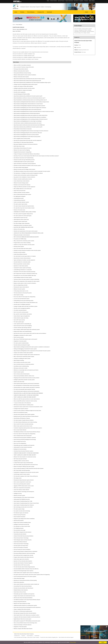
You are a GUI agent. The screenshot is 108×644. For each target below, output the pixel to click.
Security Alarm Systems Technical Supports (23, 563)
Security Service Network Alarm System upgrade (24, 414)
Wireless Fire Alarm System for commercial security (25, 457)
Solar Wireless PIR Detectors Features (22, 418)
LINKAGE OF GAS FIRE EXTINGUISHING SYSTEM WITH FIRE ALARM (28, 233)
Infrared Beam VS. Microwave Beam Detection (23, 142)
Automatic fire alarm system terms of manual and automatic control (28, 407)
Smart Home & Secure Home (20, 592)
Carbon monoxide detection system (21, 202)
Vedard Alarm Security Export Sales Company (36, 7)
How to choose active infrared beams (22, 374)
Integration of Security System (20, 627)
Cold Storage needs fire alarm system (22, 474)
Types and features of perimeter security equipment (25, 164)
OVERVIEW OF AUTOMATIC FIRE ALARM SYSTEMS (25, 212)
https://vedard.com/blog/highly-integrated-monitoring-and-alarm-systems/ (29, 106)
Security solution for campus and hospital (23, 90)
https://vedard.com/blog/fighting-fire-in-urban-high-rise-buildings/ (28, 121)
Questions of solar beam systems (21, 266)
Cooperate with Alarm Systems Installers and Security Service (27, 617)
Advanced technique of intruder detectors (23, 625)
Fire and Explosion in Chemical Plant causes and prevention (27, 385)
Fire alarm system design (19, 509)
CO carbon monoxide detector (20, 310)
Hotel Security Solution (19, 521)
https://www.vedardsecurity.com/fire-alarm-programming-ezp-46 (27, 81)
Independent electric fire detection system (23, 225)
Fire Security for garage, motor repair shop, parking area (26, 476)
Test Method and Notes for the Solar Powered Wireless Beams (27, 432)
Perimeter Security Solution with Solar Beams (23, 588)
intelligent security (18, 494)
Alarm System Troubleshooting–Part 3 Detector (24, 505)
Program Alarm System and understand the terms (24, 596)
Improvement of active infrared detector (22, 258)
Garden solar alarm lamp (19, 382)
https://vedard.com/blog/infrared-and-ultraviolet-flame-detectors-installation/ (30, 117)
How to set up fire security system (21, 312)
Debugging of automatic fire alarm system (23, 335)
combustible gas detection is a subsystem (23, 270)
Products (22, 12)
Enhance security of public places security (23, 179)
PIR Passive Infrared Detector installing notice (24, 405)
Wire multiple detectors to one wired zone (23, 189)
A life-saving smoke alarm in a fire (21, 291)
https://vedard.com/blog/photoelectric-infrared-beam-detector (27, 113)
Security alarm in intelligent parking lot (22, 304)
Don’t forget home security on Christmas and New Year (25, 274)
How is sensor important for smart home (22, 482)
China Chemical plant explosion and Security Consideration (26, 384)
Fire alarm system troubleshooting (21, 343)
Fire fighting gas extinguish (20, 196)
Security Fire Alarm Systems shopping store (49, 637)
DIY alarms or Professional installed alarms (23, 611)
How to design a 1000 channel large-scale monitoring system (27, 330)
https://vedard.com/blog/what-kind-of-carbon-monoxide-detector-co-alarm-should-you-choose (34, 111)
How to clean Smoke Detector (20, 430)
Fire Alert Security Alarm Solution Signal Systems (24, 567)
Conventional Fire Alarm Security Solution (23, 586)
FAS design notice (18, 478)
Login (92, 12)
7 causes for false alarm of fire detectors (22, 403)
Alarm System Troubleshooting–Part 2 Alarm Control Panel (26, 503)
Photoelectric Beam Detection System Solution (24, 480)
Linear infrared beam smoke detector (22, 181)
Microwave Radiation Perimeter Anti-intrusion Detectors (26, 144)
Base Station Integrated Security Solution (23, 532)
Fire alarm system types (19, 322)
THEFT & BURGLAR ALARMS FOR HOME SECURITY (25, 397)
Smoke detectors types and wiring (21, 318)
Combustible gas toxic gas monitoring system (24, 301)
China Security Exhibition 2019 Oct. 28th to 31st (24, 376)
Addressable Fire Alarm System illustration (23, 447)
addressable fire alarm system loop (21, 220)
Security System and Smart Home (21, 546)
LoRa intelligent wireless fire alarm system (23, 277)
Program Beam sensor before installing (22, 243)
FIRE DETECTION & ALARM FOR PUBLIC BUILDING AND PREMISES (28, 393)
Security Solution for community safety (22, 262)
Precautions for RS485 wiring (20, 239)
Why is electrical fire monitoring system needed (24, 241)
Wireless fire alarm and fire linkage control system (24, 169)
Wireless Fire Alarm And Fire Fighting (22, 150)
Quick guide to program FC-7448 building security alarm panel (27, 621)
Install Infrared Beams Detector (20, 254)
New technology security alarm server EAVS (23, 507)
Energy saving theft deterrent (20, 602)
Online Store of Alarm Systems (33, 637)
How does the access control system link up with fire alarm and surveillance (30, 333)
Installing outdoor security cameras (21, 461)
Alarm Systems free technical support (66, 637)
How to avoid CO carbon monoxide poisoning (23, 424)
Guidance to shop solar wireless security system (24, 245)
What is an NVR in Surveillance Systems (22, 65)
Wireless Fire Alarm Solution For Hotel (22, 604)
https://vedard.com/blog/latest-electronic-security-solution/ (26, 135)
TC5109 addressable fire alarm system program (24, 162)
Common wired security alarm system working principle (26, 175)
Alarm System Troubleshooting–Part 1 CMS (23, 501)
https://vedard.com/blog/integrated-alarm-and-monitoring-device (27, 110)
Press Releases (31, 12)
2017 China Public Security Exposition (22, 470)
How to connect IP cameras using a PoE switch (24, 67)
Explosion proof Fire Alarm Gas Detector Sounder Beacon (26, 416)
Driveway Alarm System (19, 247)
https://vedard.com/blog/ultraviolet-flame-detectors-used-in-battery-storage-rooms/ (31, 102)
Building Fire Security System (20, 449)
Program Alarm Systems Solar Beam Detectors (24, 557)
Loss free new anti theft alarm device (22, 299)
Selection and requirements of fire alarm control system (26, 231)
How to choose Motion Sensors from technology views (25, 623)
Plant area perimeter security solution (22, 264)
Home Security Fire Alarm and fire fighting (23, 326)
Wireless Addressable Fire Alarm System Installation (25, 75)
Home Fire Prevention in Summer (21, 548)
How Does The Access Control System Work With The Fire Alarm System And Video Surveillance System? (36, 156)
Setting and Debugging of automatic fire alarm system (25, 349)
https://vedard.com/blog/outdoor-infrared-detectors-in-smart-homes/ (28, 104)
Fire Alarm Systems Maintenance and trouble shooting (25, 422)
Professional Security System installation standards (25, 438)
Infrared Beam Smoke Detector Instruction (23, 129)
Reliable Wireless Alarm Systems (21, 590)
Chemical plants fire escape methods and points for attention (27, 387)
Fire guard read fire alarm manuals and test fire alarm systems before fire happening (32, 575)
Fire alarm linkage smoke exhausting (22, 223)
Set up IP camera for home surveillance (22, 549)
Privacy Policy (73, 642)
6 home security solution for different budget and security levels (27, 411)
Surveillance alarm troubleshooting (21, 366)
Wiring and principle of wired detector (22, 235)
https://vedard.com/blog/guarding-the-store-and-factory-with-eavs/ (28, 133)
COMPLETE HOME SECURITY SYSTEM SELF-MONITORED (26, 395)
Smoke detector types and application (22, 316)
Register (87, 12)
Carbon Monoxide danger (19, 578)
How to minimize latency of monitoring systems (24, 364)
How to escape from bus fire (20, 441)
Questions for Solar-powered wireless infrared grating (25, 580)
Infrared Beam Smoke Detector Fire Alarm (23, 148)
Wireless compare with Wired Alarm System (23, 629)
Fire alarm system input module (20, 204)
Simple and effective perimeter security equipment (24, 187)
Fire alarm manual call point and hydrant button (24, 206)
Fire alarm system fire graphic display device (23, 214)
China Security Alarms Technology (21, 538)
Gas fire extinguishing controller (21, 285)
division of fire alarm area (19, 229)
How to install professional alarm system (22, 194)
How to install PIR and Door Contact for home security (25, 401)
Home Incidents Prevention (19, 517)
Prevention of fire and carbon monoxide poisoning (24, 272)
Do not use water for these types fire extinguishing (24, 297)
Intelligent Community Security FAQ (21, 524)
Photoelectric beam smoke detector (21, 287)
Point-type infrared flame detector (21, 69)
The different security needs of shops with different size (26, 302)
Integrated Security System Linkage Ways (23, 152)
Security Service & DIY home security (22, 565)
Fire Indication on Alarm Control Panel (22, 526)
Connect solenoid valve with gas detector (23, 328)
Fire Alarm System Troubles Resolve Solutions (24, 420)
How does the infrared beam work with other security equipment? (28, 140)
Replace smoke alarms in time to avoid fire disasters (25, 283)
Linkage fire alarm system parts (20, 221)
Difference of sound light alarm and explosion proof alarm (26, 370)
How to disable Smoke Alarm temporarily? (23, 436)
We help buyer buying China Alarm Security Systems (25, 613)
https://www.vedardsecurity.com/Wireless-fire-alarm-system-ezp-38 (28, 96)
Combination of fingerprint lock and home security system (26, 472)
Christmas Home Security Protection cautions (23, 451)
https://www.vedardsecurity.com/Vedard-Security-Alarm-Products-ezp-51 (29, 79)
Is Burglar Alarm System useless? (21, 409)
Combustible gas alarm (19, 198)
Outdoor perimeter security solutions (22, 193)
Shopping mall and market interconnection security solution (26, 378)
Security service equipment (20, 92)
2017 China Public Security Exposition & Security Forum (26, 465)
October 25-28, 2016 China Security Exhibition (23, 536)
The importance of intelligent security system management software (28, 173)
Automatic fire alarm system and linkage (22, 268)
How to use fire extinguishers (20, 443)
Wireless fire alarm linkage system (21, 183)
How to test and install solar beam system (23, 248)
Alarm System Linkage (18, 295)
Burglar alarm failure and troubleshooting (23, 331)
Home (16, 12)
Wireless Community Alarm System (21, 71)
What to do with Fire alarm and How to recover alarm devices (27, 399)
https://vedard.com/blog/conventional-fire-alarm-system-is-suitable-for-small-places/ (32, 347)
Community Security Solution (20, 534)
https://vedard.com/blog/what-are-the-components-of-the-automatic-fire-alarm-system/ (32, 351)
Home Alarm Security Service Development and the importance (27, 607)
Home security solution (19, 337)
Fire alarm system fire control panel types (23, 216)
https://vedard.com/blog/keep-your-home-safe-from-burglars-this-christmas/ (30, 108)
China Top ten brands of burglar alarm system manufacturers (27, 355)
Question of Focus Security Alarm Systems (23, 561)
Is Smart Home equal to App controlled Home (23, 463)
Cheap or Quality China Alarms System (22, 609)
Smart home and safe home (20, 191)
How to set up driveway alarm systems (22, 484)
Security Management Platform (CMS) (22, 94)
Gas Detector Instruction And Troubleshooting (24, 158)
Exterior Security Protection (20, 515)
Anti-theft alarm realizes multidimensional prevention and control (28, 123)
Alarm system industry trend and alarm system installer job (26, 584)
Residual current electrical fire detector (22, 185)
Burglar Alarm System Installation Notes (22, 522)
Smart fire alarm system (19, 372)
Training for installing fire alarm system (22, 358)
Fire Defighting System (19, 528)
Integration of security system (20, 341)
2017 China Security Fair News (20, 459)
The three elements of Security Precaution (23, 293)
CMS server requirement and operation (22, 488)
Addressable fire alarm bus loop (21, 218)
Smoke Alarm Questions (19, 582)
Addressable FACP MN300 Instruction (22, 499)
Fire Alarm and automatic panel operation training (24, 389)
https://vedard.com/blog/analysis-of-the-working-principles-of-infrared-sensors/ (31, 119)
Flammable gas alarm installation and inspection (24, 445)
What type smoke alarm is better (21, 368)
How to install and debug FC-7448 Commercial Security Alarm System (29, 468)
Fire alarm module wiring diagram (21, 167)
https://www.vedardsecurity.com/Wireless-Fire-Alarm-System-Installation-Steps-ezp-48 (32, 83)
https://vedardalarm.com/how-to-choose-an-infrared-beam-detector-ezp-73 (29, 98)
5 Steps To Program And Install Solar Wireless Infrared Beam (27, 154)
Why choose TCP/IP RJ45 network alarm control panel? (25, 339)
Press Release (30, 636)
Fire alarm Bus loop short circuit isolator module (24, 208)
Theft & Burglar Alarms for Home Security (23, 540)
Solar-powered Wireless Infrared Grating (22, 73)
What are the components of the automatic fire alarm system (27, 281)
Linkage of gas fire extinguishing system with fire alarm (26, 84)
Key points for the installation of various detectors (24, 177)
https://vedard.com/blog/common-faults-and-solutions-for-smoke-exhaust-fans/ (31, 115)
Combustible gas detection (19, 200)
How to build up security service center (22, 362)
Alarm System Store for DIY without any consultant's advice (26, 615)
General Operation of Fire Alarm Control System (24, 497)
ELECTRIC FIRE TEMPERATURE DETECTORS (23, 227)
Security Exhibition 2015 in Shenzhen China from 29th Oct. (26, 569)
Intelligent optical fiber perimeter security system (24, 88)
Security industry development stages (22, 345)
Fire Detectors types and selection (21, 513)
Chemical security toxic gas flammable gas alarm (24, 160)
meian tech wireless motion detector (21, 490)
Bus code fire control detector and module (23, 314)
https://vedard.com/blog (19, 360)
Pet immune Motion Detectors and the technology (24, 553)
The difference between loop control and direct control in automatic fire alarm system (32, 171)
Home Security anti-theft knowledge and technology (25, 439)
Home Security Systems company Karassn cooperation (25, 551)
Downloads (49, 12)
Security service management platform (22, 308)
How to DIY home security (19, 320)
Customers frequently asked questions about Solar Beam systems (28, 428)
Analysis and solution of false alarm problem (23, 86)
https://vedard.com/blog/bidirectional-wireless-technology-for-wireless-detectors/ (31, 131)
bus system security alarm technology (22, 511)
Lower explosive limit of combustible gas (22, 324)
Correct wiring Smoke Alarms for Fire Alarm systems (25, 576)
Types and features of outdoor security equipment (24, 260)
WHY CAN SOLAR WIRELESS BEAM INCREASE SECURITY (26, 237)
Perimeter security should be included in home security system (27, 165)
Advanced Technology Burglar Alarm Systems (24, 571)
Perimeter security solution (19, 252)
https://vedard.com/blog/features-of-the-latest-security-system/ (27, 137)
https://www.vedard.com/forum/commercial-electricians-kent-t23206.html (29, 125)
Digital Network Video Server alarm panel (22, 619)
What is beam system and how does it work (23, 426)
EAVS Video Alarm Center (19, 146)
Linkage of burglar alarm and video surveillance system (26, 306)
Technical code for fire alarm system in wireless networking (26, 279)
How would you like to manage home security (23, 555)
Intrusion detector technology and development (24, 492)
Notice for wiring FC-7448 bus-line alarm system (24, 467)
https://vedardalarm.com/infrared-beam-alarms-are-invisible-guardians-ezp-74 (30, 100)
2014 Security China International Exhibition (23, 598)
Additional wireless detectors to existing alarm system (25, 605)
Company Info (41, 12)
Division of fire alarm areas (19, 210)
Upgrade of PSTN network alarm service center (24, 486)
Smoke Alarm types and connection (21, 559)
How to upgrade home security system (22, 138)
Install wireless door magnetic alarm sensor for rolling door (26, 573)
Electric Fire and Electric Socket (21, 412)
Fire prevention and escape (19, 530)
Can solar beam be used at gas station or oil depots (25, 256)
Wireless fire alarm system (19, 289)
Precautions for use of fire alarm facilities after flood (25, 275)
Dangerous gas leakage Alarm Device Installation (24, 519)
